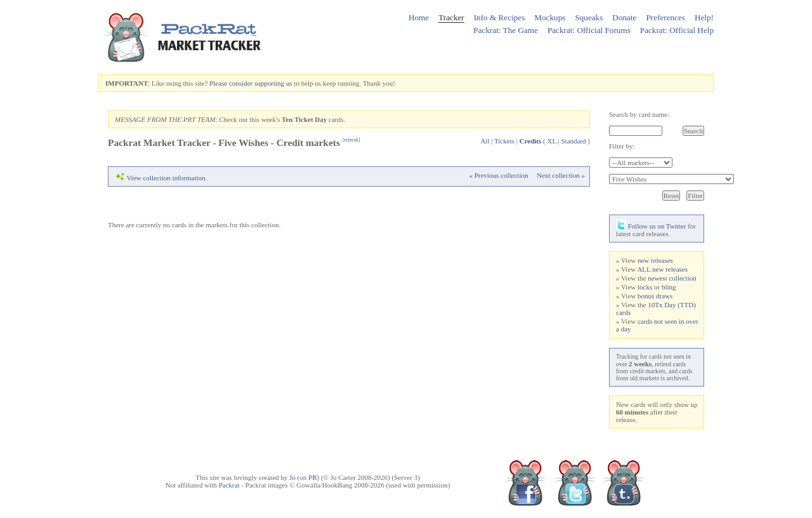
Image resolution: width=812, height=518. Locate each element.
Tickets (504, 141)
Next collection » (561, 175)
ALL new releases (662, 269)
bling (669, 287)
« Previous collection (499, 175)
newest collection (672, 278)
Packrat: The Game (506, 30)
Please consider (231, 83)
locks (645, 287)
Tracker (451, 17)
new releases (655, 260)
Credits (531, 141)
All (485, 141)
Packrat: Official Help (677, 30)
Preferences (665, 17)
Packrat (229, 485)
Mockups (550, 17)
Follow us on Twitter (651, 226)
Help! (704, 17)
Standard (573, 141)
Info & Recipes (500, 17)
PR (312, 477)
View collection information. (167, 178)
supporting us (273, 83)
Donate (624, 17)
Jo (292, 477)
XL (552, 141)
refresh (351, 140)
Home (419, 17)
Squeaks (589, 17)
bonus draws (655, 296)
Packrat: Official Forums (589, 30)
